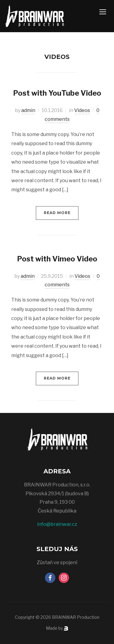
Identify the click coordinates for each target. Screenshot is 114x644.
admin (28, 110)
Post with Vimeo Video (57, 259)
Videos (82, 110)
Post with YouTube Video (57, 93)
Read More (57, 213)
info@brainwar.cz (57, 524)
